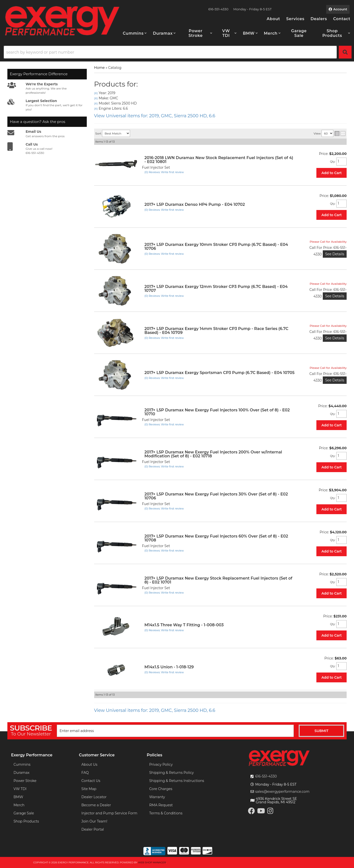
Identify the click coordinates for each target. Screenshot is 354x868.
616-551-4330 (266, 776)
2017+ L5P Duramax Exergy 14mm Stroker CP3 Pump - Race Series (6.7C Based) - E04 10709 (216, 331)
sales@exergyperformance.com (282, 792)
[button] (135, 33)
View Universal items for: (155, 116)
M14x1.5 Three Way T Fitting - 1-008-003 (184, 625)
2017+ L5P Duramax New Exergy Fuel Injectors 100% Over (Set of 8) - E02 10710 (217, 412)
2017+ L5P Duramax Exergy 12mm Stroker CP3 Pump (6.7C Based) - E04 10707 (216, 289)
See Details (335, 254)
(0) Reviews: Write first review (164, 172)
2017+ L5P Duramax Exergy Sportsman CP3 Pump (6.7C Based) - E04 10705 (220, 373)
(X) (96, 93)
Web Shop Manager (152, 862)
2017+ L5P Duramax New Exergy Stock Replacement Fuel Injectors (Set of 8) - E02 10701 (218, 580)
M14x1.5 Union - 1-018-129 (169, 667)
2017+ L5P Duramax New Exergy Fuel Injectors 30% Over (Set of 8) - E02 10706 (216, 496)
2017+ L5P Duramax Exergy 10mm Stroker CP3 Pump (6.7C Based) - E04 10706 (216, 247)
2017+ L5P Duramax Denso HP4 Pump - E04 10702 (195, 204)
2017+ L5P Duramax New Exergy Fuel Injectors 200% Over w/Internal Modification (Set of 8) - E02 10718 (213, 454)
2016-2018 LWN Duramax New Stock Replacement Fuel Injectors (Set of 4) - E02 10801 (219, 160)
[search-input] (170, 52)
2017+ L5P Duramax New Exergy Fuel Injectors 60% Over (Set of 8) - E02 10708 (216, 538)
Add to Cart (332, 173)
